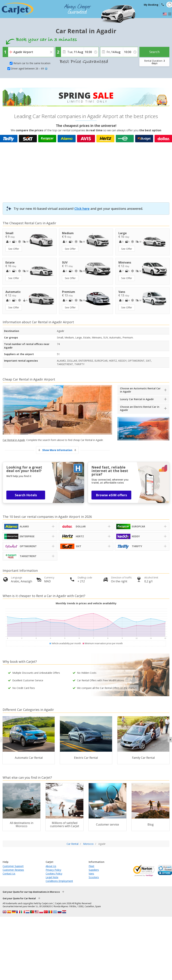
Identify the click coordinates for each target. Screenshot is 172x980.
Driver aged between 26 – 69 (29, 68)
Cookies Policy (54, 874)
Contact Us (9, 874)
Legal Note (52, 877)
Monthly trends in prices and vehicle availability (86, 603)
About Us (51, 866)
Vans (91, 874)
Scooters (94, 877)
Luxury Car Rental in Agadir (137, 399)
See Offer (14, 249)
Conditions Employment (59, 881)
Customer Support (13, 866)
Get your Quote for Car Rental (19, 898)
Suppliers (94, 870)
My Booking (151, 5)
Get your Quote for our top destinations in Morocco (31, 892)
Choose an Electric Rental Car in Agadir (140, 408)
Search (154, 52)
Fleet (91, 866)
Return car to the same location (32, 63)
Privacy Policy (53, 870)
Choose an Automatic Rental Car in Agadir (140, 390)
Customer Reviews (13, 870)
